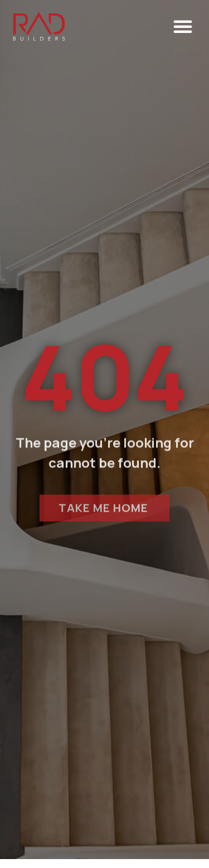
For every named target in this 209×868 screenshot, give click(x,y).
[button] (183, 26)
